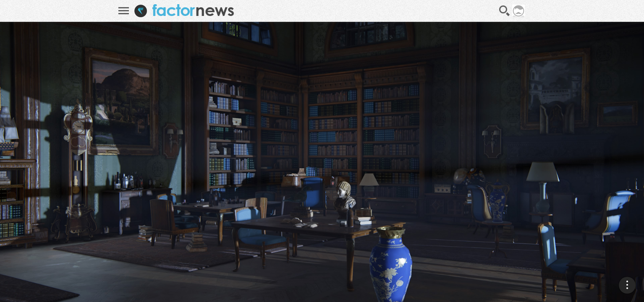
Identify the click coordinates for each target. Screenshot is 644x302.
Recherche (505, 11)
